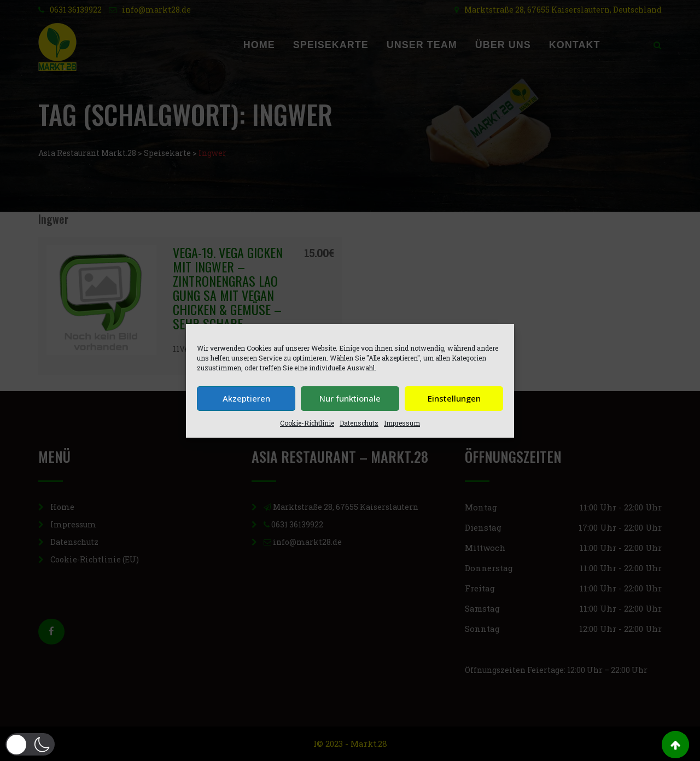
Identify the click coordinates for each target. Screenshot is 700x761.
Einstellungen (454, 398)
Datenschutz (359, 423)
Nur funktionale (350, 398)
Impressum (402, 423)
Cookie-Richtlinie (307, 423)
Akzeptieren (246, 398)
